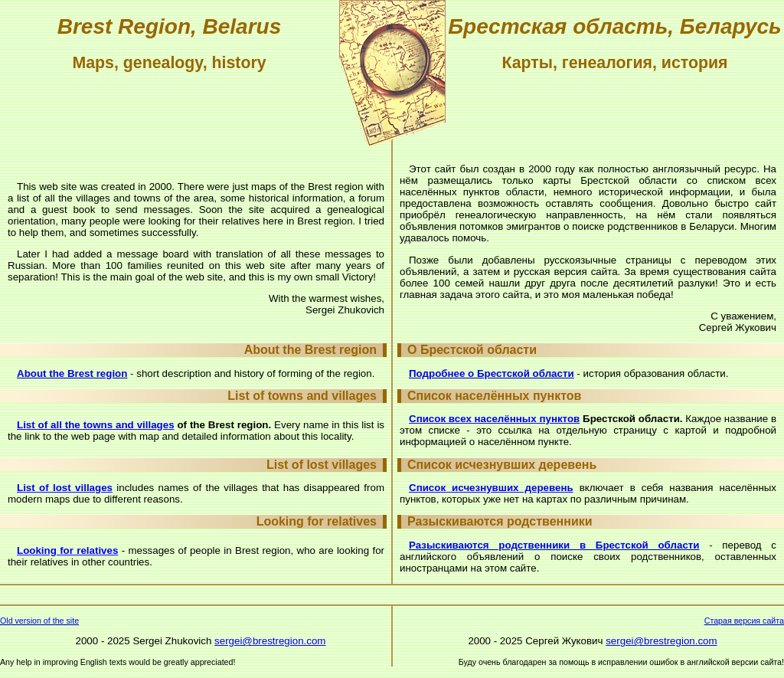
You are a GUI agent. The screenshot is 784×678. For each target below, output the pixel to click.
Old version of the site (39, 621)
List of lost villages (65, 488)
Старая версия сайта (744, 621)
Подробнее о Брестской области (492, 373)
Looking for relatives (67, 550)
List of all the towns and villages (96, 425)
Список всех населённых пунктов (494, 419)
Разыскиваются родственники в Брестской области (554, 545)
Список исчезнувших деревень (491, 488)
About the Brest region (72, 373)
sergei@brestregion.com (270, 641)
